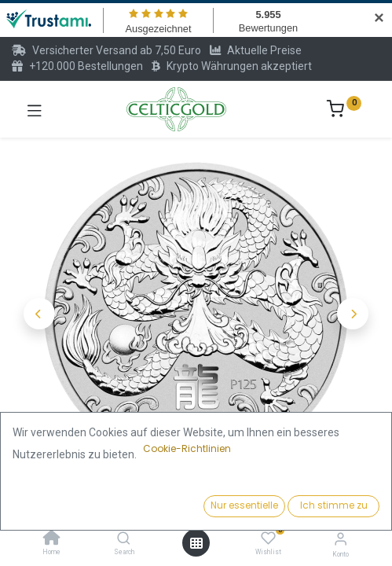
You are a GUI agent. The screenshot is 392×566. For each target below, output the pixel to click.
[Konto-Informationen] (341, 539)
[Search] (124, 539)
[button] (39, 314)
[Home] (52, 539)
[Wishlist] (268, 538)
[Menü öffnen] (196, 543)
